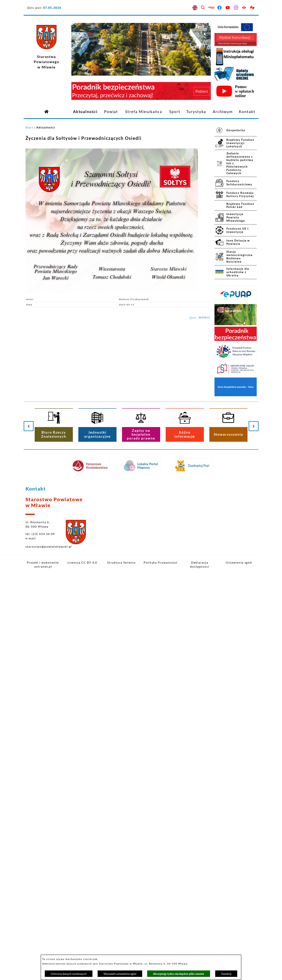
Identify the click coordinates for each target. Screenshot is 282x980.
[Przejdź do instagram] (236, 8)
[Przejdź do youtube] (228, 8)
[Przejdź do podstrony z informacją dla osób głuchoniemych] (253, 8)
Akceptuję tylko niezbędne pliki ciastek (179, 974)
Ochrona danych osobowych (69, 974)
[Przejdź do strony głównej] (47, 111)
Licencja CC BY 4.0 (82, 562)
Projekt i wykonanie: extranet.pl (43, 564)
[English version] (195, 8)
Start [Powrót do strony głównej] (30, 127)
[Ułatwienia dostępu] (244, 8)
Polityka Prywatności (161, 562)
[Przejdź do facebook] (220, 8)
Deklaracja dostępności (200, 564)
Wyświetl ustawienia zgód (120, 974)
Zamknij (226, 974)
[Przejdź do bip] (211, 8)
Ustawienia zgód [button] (239, 562)
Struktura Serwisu (121, 562)
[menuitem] (85, 112)
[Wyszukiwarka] (203, 8)
